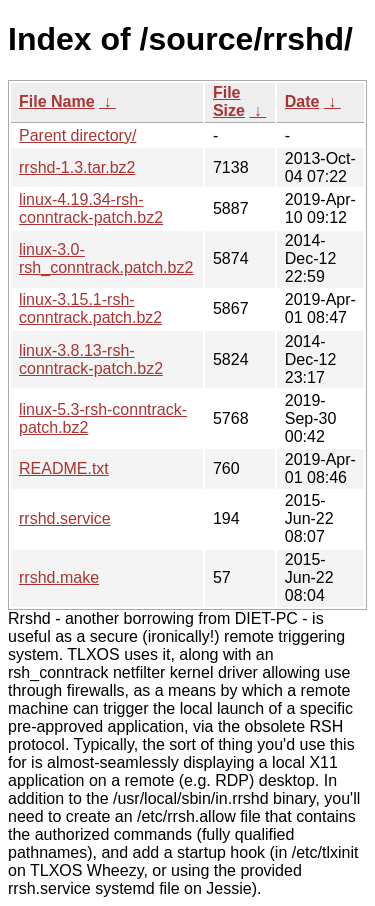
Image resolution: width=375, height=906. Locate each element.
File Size (229, 101)
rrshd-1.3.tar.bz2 (77, 167)
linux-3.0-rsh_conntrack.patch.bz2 (106, 258)
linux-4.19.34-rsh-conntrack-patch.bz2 (91, 208)
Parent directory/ (77, 135)
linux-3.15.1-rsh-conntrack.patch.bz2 (90, 308)
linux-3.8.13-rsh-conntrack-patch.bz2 (91, 359)
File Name (57, 101)
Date (302, 101)
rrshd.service (65, 518)
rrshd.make (59, 577)
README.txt (64, 468)
